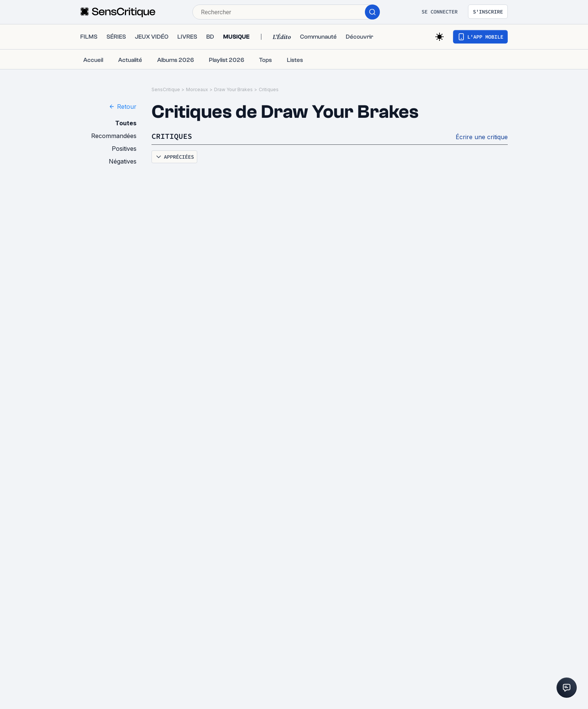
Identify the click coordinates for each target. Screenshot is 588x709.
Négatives (123, 161)
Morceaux (197, 89)
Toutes (126, 123)
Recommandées (114, 136)
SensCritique (166, 89)
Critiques (269, 89)
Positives (124, 149)
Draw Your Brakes (233, 89)
